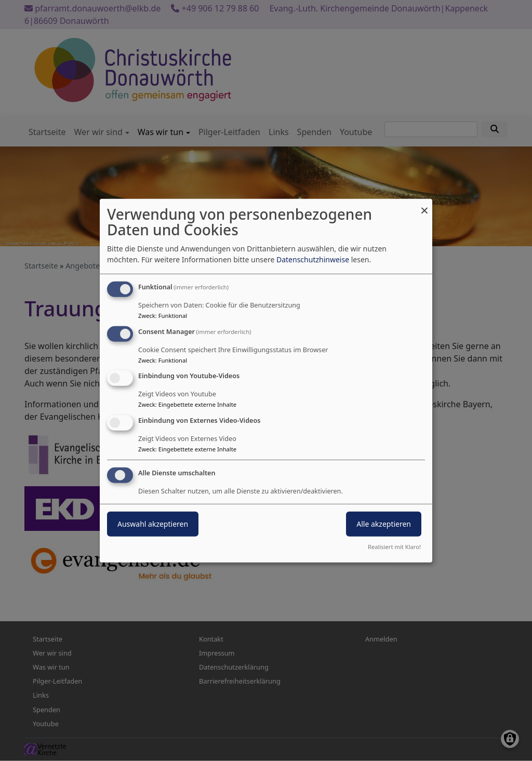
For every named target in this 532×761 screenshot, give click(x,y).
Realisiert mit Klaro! (394, 547)
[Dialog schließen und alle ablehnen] (424, 205)
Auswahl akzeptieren (153, 524)
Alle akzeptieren (384, 524)
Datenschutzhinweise (313, 259)
